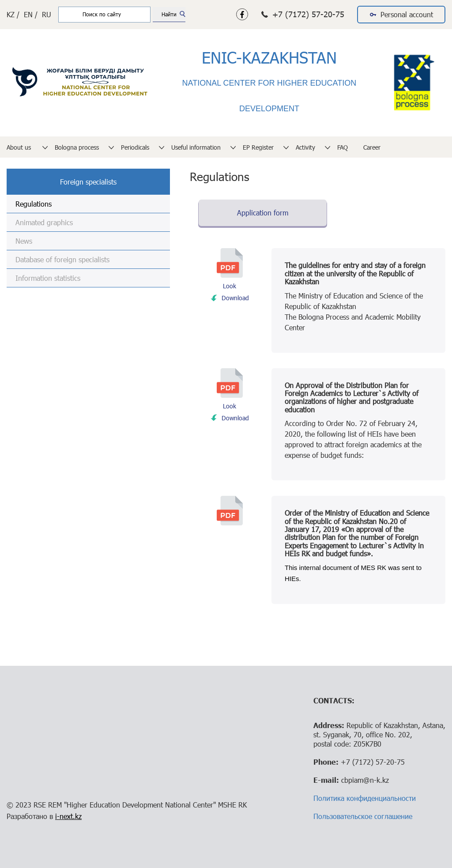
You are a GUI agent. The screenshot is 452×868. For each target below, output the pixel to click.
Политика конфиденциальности (365, 798)
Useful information (196, 147)
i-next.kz (68, 816)
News (24, 241)
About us (20, 147)
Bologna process (77, 147)
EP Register (258, 147)
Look (230, 286)
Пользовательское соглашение (363, 816)
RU (47, 14)
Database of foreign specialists (62, 259)
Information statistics (48, 278)
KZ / (13, 14)
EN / (31, 14)
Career (372, 147)
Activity (305, 147)
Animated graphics (44, 222)
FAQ (343, 147)
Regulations (34, 204)
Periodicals (135, 147)
